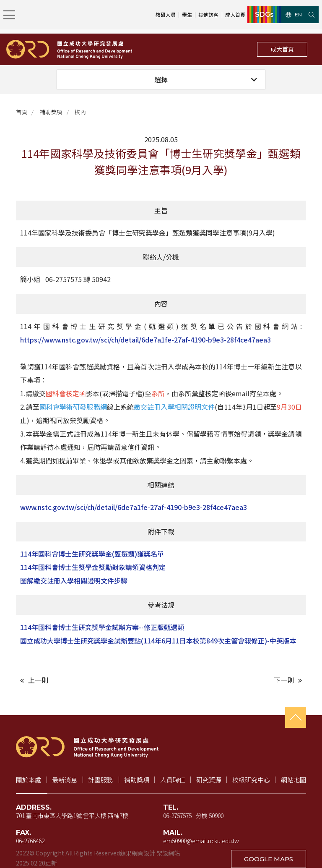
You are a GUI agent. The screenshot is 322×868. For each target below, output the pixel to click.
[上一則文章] (88, 680)
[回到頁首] (296, 717)
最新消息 (65, 780)
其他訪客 (208, 14)
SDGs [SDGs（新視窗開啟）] (264, 15)
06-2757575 (177, 816)
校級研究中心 (251, 780)
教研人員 (166, 14)
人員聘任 (173, 780)
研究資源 (209, 780)
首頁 (22, 112)
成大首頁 (282, 49)
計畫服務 (101, 780)
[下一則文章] (234, 680)
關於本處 (29, 780)
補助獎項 (51, 112)
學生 (187, 14)
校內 (80, 112)
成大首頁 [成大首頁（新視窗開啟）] (235, 14)
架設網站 (168, 853)
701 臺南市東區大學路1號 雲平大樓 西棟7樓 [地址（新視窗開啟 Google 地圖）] (72, 816)
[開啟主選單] (9, 15)
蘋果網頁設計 (138, 853)
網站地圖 (293, 780)
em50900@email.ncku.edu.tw (201, 841)
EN (294, 14)
